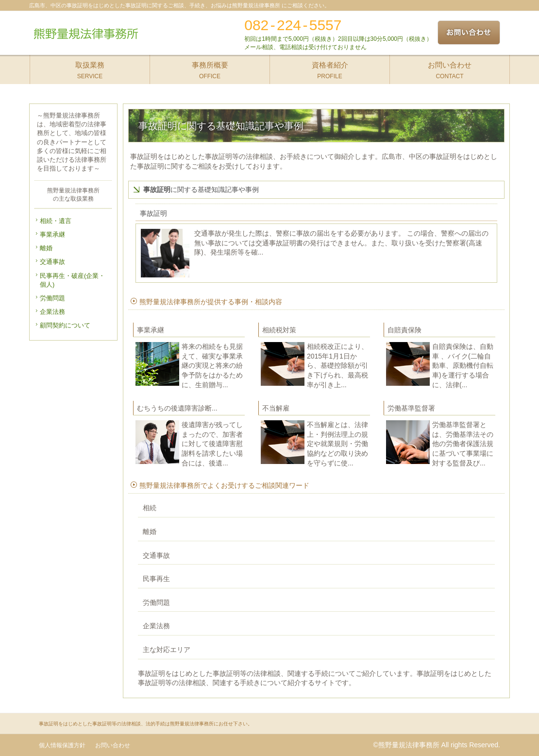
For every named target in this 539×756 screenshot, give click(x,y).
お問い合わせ (113, 745)
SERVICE (90, 67)
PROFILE (330, 67)
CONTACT (450, 67)
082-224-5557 (293, 25)
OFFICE (210, 67)
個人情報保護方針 (62, 745)
